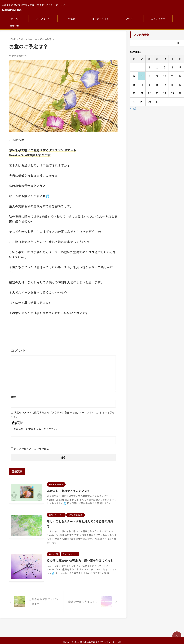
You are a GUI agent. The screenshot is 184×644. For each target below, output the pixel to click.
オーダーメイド (101, 19)
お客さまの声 (158, 19)
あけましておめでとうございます (69, 491)
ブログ (129, 19)
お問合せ (14, 26)
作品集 (72, 19)
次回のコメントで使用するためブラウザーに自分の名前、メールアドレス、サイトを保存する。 (63, 415)
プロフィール (43, 19)
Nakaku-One (12, 10)
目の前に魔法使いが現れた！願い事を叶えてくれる (81, 560)
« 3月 (133, 108)
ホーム (14, 19)
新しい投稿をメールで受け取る (31, 449)
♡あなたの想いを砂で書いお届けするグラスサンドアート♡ (92, 627)
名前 (13, 397)
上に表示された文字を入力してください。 (35, 429)
